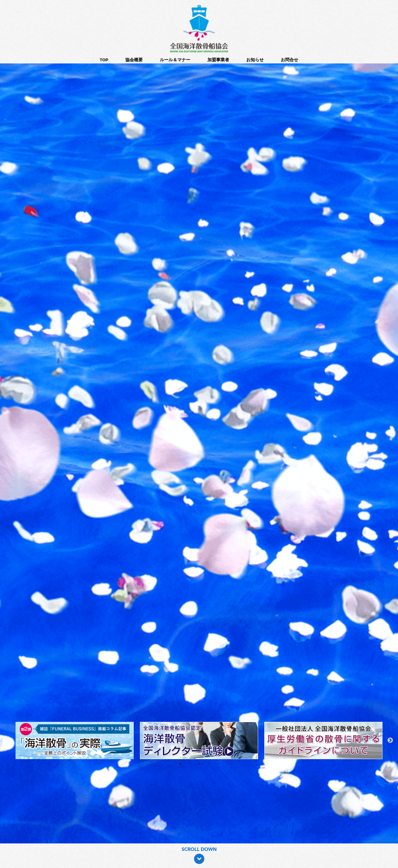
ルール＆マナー (175, 60)
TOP (104, 60)
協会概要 (134, 60)
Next (390, 740)
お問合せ (289, 60)
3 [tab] (199, 764)
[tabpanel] (199, 740)
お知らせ (255, 60)
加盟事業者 (218, 60)
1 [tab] (180, 764)
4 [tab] (208, 764)
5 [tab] (218, 764)
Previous (8, 740)
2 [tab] (190, 764)
